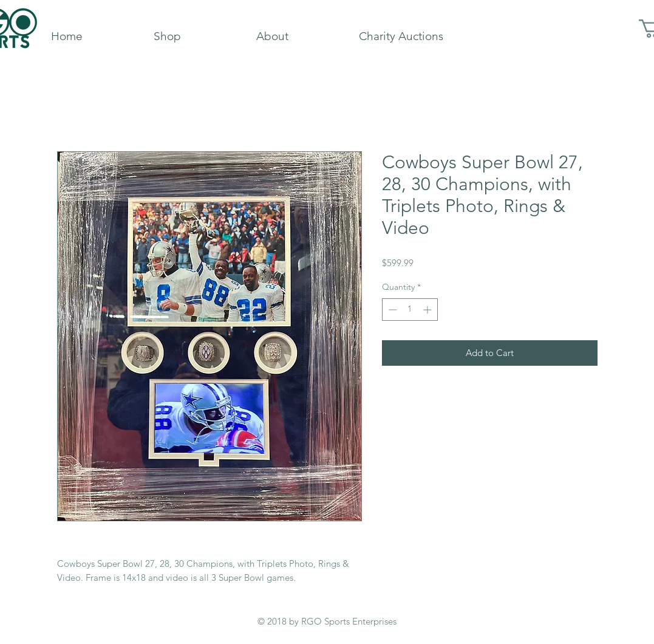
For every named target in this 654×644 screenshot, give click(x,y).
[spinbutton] (410, 310)
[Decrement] (391, 310)
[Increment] (428, 310)
